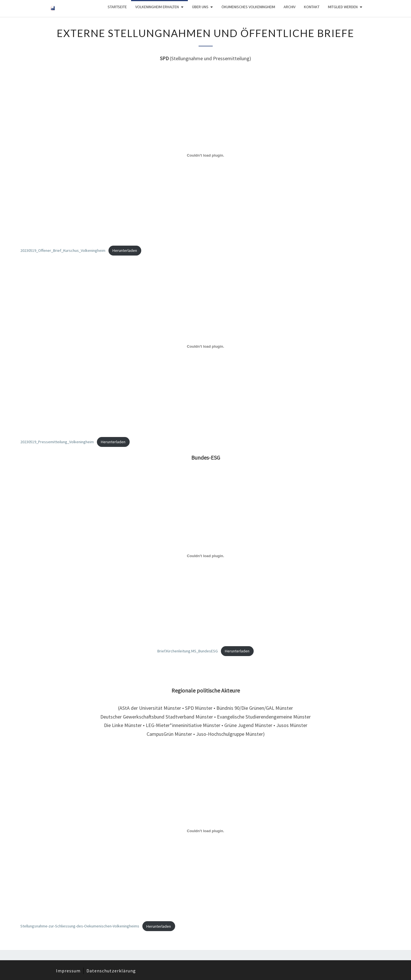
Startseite (117, 7)
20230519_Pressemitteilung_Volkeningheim (57, 442)
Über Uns (200, 7)
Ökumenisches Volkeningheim (248, 7)
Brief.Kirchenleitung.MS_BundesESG (188, 651)
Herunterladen (125, 250)
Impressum (68, 971)
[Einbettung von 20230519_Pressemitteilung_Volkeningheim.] (205, 347)
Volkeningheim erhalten (157, 7)
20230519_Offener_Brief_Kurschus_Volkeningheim (63, 250)
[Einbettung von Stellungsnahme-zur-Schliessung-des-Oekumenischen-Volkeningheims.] (205, 831)
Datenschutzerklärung (111, 971)
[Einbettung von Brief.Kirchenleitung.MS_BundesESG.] (205, 556)
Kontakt (312, 7)
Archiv (290, 7)
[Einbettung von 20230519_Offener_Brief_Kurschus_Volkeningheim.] (205, 155)
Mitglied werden (343, 7)
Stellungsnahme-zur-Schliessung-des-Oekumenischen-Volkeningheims (80, 926)
